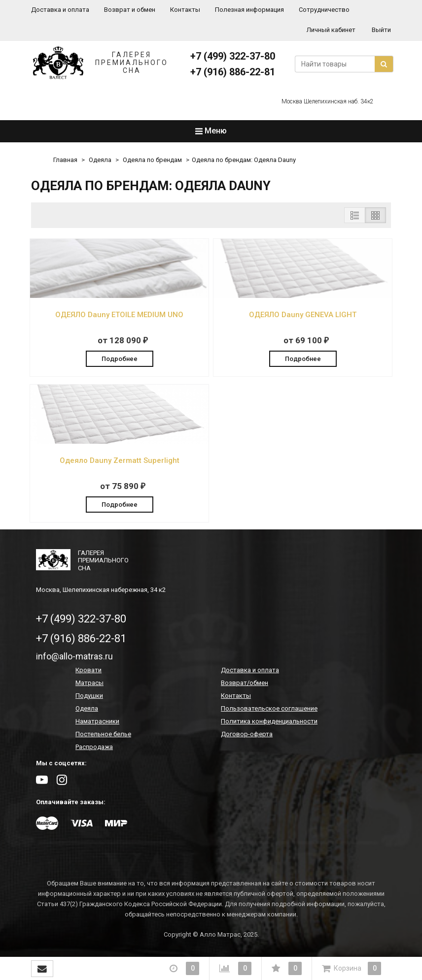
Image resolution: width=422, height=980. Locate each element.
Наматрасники (97, 722)
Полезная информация (249, 10)
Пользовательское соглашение (269, 709)
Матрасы (89, 684)
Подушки (89, 697)
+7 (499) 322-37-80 (233, 56)
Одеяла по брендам (152, 160)
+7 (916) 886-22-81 (233, 72)
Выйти (381, 30)
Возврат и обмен (130, 10)
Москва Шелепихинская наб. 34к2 (328, 101)
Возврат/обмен (245, 684)
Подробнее (120, 358)
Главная (65, 160)
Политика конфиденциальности (269, 722)
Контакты (185, 10)
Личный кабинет (331, 30)
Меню (211, 131)
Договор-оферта (247, 735)
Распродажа (94, 748)
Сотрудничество (324, 10)
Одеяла (100, 160)
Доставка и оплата (60, 10)
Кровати (88, 671)
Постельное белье (103, 735)
